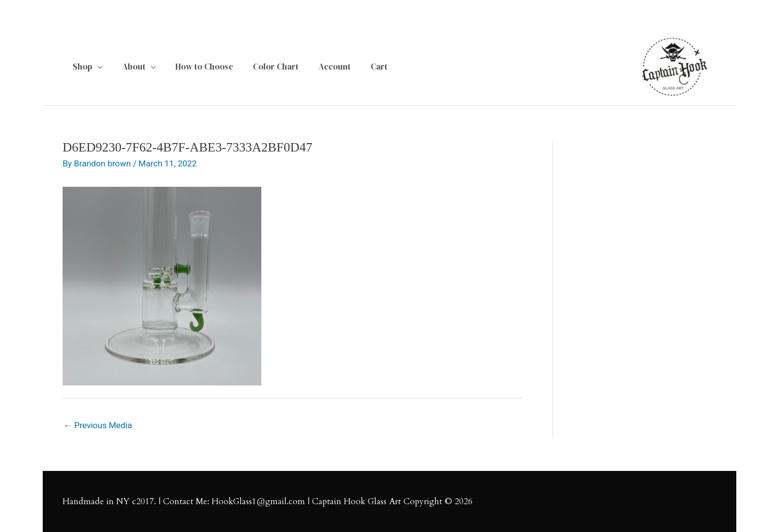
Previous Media (98, 425)
